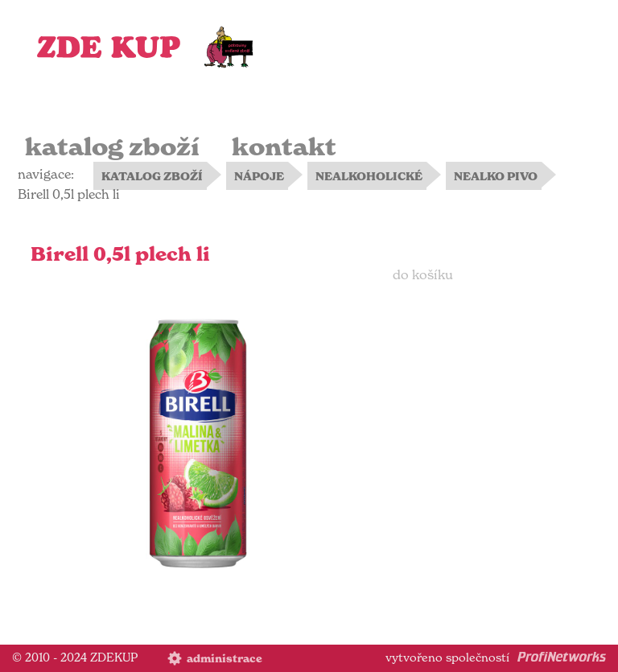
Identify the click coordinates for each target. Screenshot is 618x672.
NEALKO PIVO (496, 176)
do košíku (423, 274)
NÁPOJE (259, 176)
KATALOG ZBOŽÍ (152, 176)
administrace (225, 659)
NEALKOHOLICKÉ (369, 176)
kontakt (284, 147)
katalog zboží (112, 147)
